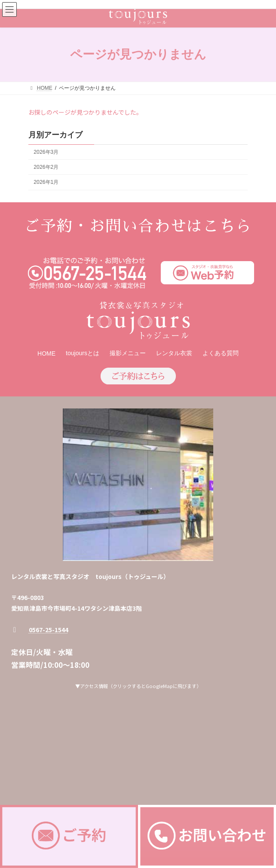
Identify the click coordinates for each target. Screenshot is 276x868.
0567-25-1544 (49, 630)
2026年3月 (46, 152)
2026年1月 (46, 182)
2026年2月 (46, 167)
